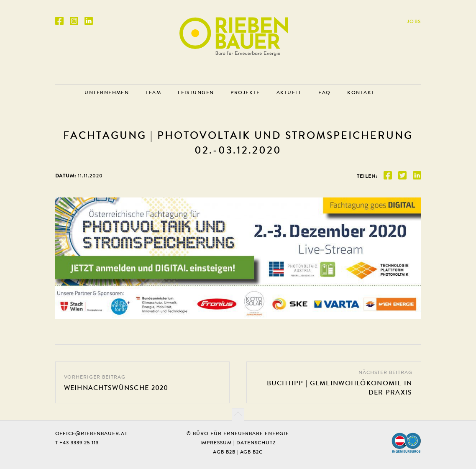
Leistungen (196, 92)
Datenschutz (256, 443)
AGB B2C (252, 452)
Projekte (245, 92)
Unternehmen (107, 92)
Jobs (414, 21)
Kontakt (361, 92)
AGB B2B (224, 452)
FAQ (324, 92)
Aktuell (289, 92)
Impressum (216, 443)
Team (153, 92)
